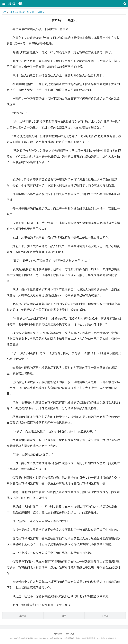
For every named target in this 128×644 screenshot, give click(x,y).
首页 (4, 12)
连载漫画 (58, 634)
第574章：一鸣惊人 (36, 12)
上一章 (23, 616)
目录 (64, 616)
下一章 (105, 616)
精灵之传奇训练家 (17, 12)
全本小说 (70, 634)
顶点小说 (15, 4)
